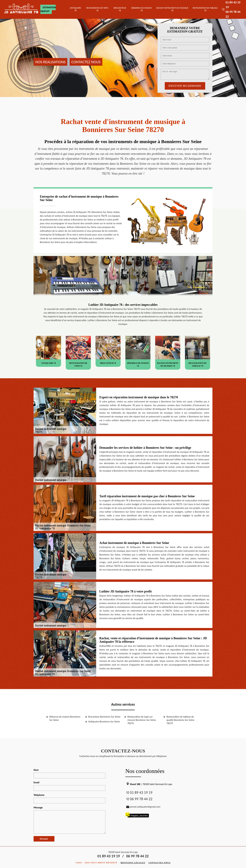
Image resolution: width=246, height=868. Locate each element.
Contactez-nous (160, 863)
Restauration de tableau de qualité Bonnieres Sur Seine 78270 (180, 720)
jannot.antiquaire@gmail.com (143, 807)
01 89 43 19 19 (141, 792)
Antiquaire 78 (75, 9)
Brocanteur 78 (120, 9)
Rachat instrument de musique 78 (172, 9)
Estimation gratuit (48, 9)
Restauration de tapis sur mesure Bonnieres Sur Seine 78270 (142, 720)
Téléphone (39, 795)
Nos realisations (50, 62)
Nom (36, 770)
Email (36, 782)
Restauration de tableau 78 (205, 9)
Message (38, 807)
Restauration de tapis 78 (97, 9)
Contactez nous (86, 62)
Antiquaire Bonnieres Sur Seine (104, 722)
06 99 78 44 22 (141, 799)
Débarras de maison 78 (141, 9)
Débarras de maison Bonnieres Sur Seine (65, 718)
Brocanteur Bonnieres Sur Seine (104, 717)
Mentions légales (133, 863)
